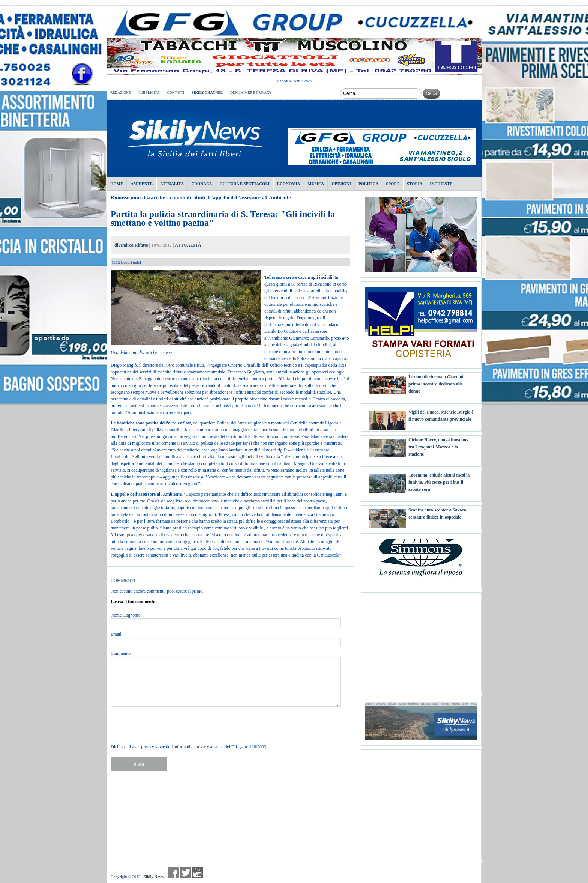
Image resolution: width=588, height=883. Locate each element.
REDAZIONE (121, 93)
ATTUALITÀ (188, 245)
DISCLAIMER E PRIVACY (251, 93)
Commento (121, 653)
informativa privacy (191, 747)
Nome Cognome (125, 615)
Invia (139, 764)
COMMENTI (123, 581)
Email (116, 634)
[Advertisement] (421, 639)
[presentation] (168, 725)
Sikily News (154, 877)
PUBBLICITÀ (149, 93)
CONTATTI (175, 93)
